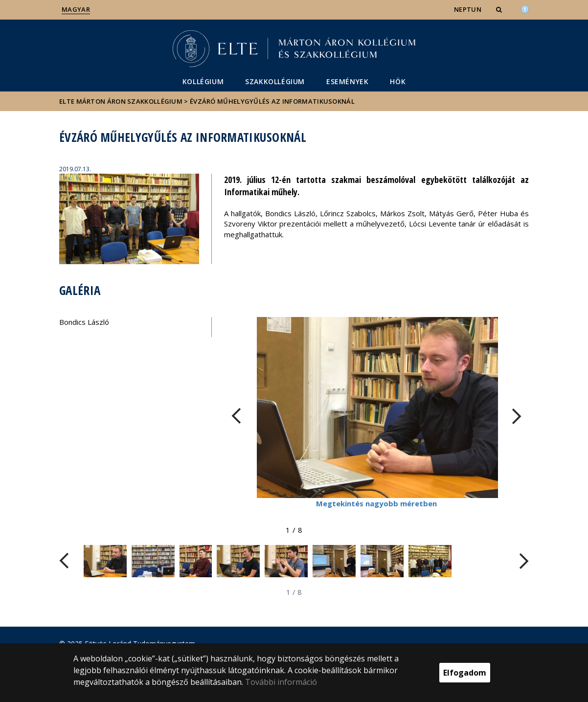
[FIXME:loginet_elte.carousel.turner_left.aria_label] (236, 416)
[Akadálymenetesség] (525, 8)
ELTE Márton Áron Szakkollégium (121, 101)
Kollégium (203, 81)
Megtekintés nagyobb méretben (376, 503)
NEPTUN (468, 9)
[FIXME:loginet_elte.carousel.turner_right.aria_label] (517, 416)
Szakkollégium (275, 81)
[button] (500, 9)
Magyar (76, 9)
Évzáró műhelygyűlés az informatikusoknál (272, 101)
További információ (281, 682)
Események (347, 81)
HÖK (398, 81)
